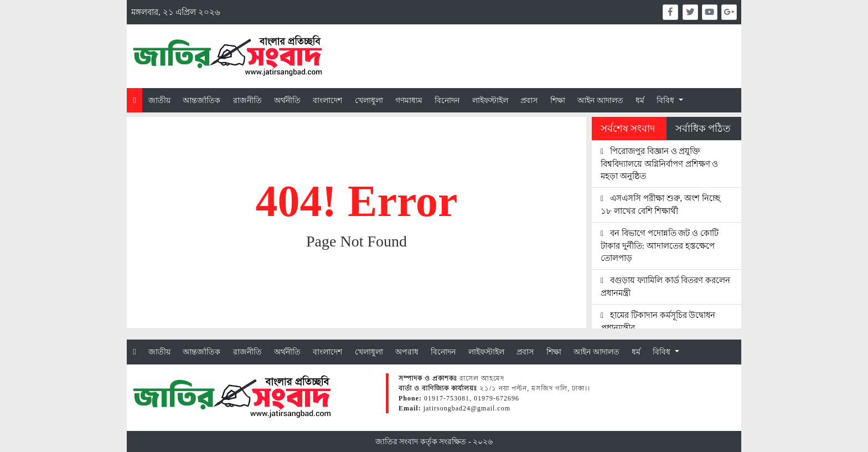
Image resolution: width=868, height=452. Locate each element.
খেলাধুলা (369, 100)
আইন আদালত (600, 100)
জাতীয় (159, 100)
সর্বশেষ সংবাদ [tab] (628, 129)
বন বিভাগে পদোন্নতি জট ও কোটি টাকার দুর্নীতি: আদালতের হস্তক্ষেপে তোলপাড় (660, 246)
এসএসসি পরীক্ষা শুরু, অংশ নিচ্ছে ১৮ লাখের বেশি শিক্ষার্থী (660, 204)
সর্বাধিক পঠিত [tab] (703, 129)
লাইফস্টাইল (490, 100)
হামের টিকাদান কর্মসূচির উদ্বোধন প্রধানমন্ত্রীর (658, 321)
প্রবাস (529, 100)
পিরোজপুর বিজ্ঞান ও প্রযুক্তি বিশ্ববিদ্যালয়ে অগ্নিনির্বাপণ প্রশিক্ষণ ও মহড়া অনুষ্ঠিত (659, 164)
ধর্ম (640, 100)
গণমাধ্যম (409, 100)
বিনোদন (447, 100)
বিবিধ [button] (666, 100)
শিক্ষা (558, 100)
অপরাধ (407, 352)
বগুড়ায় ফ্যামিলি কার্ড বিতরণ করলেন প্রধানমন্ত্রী (665, 286)
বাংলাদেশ (327, 100)
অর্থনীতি (287, 100)
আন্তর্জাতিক (201, 100)
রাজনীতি (247, 100)
